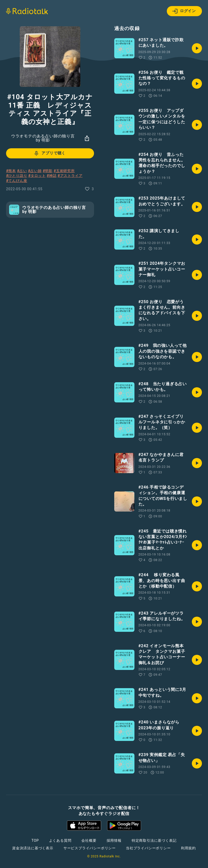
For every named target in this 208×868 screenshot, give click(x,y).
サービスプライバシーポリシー (90, 848)
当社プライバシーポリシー (148, 848)
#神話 (52, 176)
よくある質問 (60, 840)
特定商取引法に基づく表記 (154, 840)
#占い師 (35, 171)
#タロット (37, 176)
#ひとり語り (17, 176)
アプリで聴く (49, 153)
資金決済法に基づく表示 (33, 848)
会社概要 (89, 840)
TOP (35, 840)
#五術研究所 (64, 171)
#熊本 (11, 171)
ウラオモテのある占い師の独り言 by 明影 (43, 138)
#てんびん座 (17, 181)
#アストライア (70, 176)
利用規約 (188, 848)
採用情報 (114, 840)
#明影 (48, 171)
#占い (22, 171)
